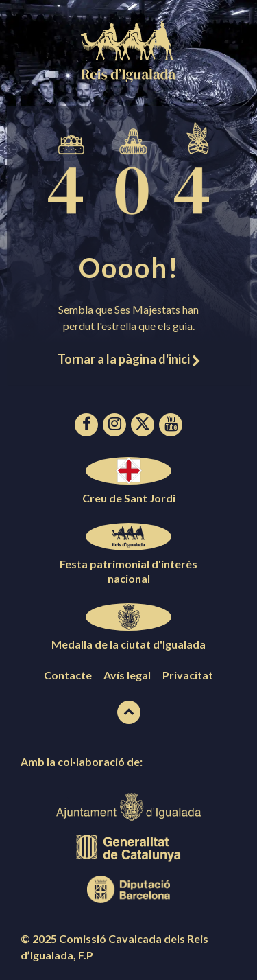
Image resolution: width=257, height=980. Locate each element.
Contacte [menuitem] (68, 675)
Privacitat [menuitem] (188, 675)
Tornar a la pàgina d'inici (129, 359)
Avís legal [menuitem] (127, 675)
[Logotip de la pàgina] (129, 78)
